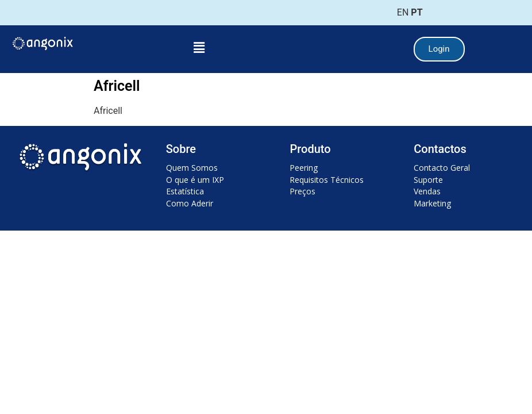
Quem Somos (192, 168)
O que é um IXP (195, 180)
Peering (304, 168)
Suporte (428, 180)
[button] (199, 48)
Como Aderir (190, 203)
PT (417, 12)
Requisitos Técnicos (327, 180)
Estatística (185, 191)
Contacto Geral (442, 168)
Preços (302, 191)
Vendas (427, 191)
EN (403, 12)
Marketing (432, 203)
